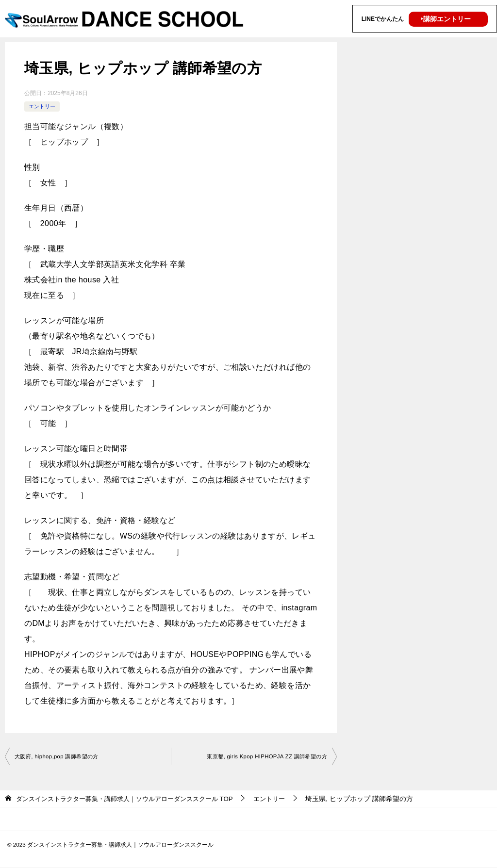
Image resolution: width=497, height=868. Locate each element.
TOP (133, 799)
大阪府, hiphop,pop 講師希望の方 (60, 757)
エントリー (43, 106)
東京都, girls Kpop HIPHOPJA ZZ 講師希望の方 (263, 757)
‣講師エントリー (446, 19)
